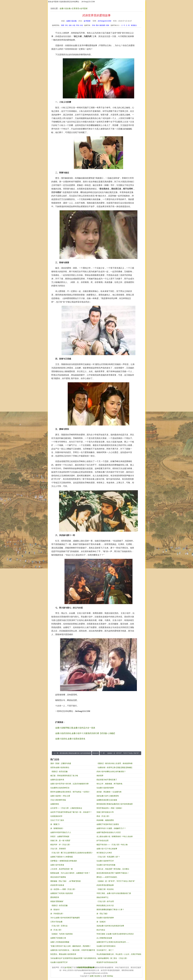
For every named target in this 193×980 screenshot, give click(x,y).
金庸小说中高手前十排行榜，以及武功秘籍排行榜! (70, 784)
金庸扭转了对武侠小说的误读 (62, 893)
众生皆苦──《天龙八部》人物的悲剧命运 (66, 808)
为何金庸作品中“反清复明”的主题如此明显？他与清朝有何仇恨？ (73, 959)
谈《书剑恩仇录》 (57, 914)
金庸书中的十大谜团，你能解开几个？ (111, 828)
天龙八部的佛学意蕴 (58, 800)
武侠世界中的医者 (57, 885)
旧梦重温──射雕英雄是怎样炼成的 (64, 861)
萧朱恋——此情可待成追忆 (107, 877)
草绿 (78, 25)
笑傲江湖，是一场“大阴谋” (60, 841)
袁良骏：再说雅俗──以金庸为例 (109, 792)
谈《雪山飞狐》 (103, 914)
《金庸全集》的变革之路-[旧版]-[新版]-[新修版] (114, 767)
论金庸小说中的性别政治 (106, 946)
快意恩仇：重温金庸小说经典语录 (63, 954)
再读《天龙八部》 (103, 816)
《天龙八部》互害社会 (59, 926)
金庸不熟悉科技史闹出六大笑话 (109, 832)
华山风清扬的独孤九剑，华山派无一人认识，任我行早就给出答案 (119, 955)
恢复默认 (134, 25)
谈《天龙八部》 (56, 930)
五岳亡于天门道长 (57, 820)
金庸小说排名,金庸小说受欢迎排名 (70, 739)
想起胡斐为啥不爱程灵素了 (107, 780)
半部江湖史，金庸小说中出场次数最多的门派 (114, 893)
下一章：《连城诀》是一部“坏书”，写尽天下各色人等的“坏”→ (120, 753)
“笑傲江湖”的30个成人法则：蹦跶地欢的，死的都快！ (71, 946)
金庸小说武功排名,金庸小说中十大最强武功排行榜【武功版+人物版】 (86, 733)
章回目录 (96, 753)
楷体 (108, 25)
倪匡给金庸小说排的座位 (60, 767)
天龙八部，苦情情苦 (58, 849)
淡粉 (70, 25)
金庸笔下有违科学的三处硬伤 (108, 824)
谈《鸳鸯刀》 (56, 824)
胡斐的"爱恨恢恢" (57, 901)
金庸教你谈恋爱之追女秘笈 (107, 800)
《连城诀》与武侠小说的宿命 (62, 934)
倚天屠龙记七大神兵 (104, 853)
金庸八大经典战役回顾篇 (60, 942)
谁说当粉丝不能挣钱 (58, 877)
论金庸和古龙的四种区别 (60, 788)
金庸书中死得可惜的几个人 (61, 832)
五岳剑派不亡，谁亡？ (105, 950)
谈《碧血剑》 (56, 910)
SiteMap (110, 976)
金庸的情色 (55, 804)
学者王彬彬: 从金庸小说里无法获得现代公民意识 (115, 934)
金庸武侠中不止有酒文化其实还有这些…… (113, 942)
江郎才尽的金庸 (56, 922)
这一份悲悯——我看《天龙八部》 (63, 889)
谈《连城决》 (102, 922)
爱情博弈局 (55, 897)
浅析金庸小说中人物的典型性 (108, 796)
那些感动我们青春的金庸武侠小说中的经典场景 (115, 804)
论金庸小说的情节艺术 (105, 861)
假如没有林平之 (103, 897)
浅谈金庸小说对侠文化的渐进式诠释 (110, 926)
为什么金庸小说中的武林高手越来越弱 (65, 918)
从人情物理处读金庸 (104, 938)
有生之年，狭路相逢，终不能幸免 (109, 784)
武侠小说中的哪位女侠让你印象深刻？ (111, 772)
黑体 (97, 25)
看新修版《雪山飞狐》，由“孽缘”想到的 (66, 881)
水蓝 (74, 25)
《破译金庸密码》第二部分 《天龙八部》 (112, 958)
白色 (81, 25)
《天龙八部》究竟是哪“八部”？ (108, 857)
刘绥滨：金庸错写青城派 (60, 836)
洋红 (66, 25)
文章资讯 (75, 8)
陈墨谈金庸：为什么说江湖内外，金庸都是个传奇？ (70, 873)
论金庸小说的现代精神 (105, 788)
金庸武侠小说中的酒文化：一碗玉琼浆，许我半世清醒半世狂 (73, 951)
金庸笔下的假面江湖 (58, 938)
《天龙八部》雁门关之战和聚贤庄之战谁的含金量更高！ (72, 853)
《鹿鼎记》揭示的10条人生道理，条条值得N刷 (114, 763)
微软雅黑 (102, 25)
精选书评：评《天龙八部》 (61, 845)
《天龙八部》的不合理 (105, 901)
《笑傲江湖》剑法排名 (105, 889)
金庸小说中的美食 (57, 865)
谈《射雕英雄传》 (57, 828)
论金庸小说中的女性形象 (106, 865)
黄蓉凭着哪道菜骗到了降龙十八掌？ (110, 910)
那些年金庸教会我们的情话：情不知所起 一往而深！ (70, 792)
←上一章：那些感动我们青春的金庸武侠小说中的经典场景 (72, 753)
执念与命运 (101, 930)
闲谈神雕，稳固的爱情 (105, 820)
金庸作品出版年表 (57, 780)
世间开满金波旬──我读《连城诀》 (110, 808)
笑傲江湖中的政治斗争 (105, 812)
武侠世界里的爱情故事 (105, 885)
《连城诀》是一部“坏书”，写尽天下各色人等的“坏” (116, 881)
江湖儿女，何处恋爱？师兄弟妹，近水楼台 (113, 869)
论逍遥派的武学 (56, 816)
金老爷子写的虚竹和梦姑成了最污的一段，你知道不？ (71, 812)
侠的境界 (100, 776)
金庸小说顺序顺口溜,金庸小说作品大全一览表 (75, 728)
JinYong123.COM (88, 2)
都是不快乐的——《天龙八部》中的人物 (112, 845)
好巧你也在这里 (103, 841)
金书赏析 (84, 8)
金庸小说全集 (65, 8)
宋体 (94, 25)
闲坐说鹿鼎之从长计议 (105, 905)
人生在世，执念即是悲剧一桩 (62, 869)
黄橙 (63, 25)
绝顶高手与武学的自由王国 (107, 962)
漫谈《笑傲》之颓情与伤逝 (61, 763)
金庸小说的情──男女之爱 (60, 796)
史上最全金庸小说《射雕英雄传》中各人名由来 (115, 836)
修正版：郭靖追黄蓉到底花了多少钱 (64, 776)
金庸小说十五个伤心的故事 (107, 849)
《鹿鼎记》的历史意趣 (59, 772)
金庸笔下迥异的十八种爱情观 (62, 857)
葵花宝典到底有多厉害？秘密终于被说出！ (113, 873)
